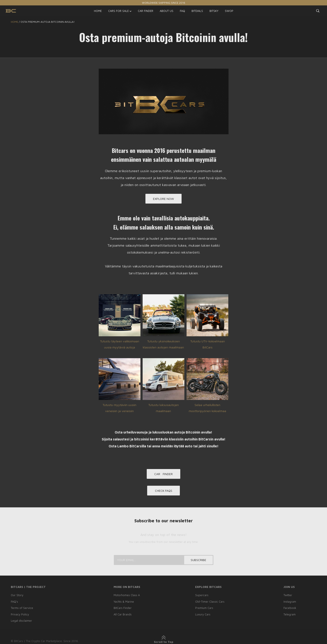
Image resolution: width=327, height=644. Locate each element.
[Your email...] (164, 561)
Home (14, 22)
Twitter (288, 596)
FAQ (182, 11)
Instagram (290, 602)
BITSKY (214, 11)
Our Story (17, 596)
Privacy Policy (20, 615)
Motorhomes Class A (126, 596)
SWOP (229, 11)
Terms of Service (22, 608)
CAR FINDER (146, 11)
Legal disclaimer (22, 621)
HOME (98, 11)
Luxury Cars (202, 615)
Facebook (290, 608)
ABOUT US (167, 11)
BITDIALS (197, 11)
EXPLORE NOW (163, 199)
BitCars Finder (122, 608)
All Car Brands (122, 615)
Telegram (290, 615)
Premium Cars (204, 608)
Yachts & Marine (123, 602)
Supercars (201, 596)
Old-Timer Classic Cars (209, 602)
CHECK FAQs (164, 492)
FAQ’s (14, 602)
